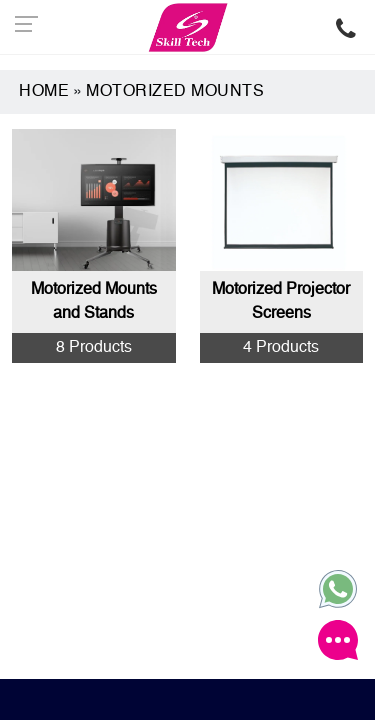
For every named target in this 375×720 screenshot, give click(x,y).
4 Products (281, 348)
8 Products (94, 348)
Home (44, 92)
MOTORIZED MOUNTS (175, 92)
